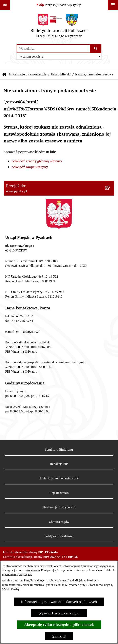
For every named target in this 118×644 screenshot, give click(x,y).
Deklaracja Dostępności (59, 507)
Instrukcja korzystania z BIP (59, 478)
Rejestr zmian (59, 493)
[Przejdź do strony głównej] (59, 27)
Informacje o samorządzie (28, 74)
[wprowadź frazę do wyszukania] (53, 49)
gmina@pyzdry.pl (28, 332)
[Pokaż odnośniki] (5, 5)
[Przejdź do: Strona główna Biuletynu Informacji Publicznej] (4, 74)
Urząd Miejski (61, 74)
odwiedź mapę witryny (30, 167)
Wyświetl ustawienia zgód (59, 613)
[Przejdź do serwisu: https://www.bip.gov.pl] (59, 5)
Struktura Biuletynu (59, 450)
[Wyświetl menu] (113, 5)
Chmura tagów (59, 522)
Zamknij (59, 636)
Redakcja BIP (59, 464)
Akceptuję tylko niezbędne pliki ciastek (59, 625)
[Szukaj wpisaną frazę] (96, 49)
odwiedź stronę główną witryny (37, 161)
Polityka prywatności (59, 536)
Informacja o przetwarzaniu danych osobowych (59, 602)
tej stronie (34, 570)
